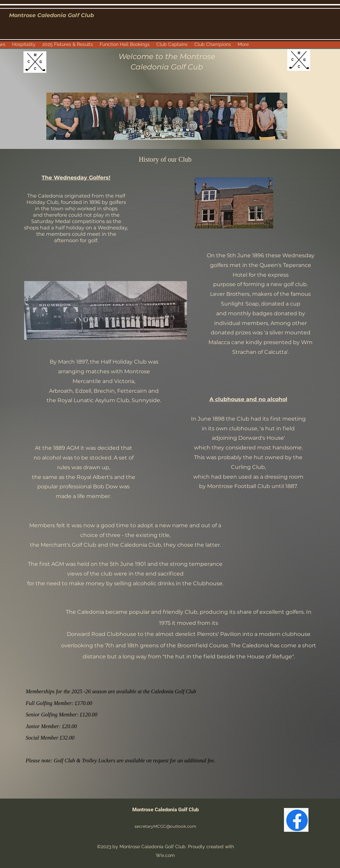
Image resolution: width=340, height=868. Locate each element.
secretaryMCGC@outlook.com (165, 826)
